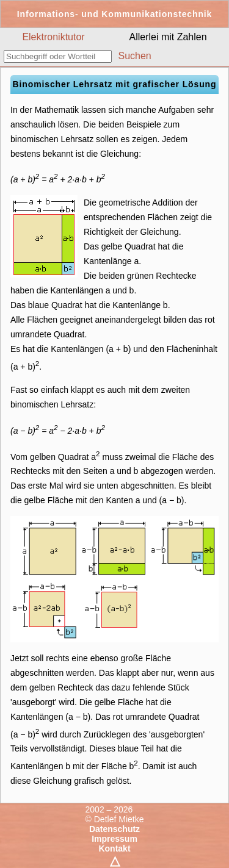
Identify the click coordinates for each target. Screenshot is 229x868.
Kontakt (114, 848)
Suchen (134, 56)
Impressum (114, 839)
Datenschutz (114, 829)
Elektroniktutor (53, 37)
